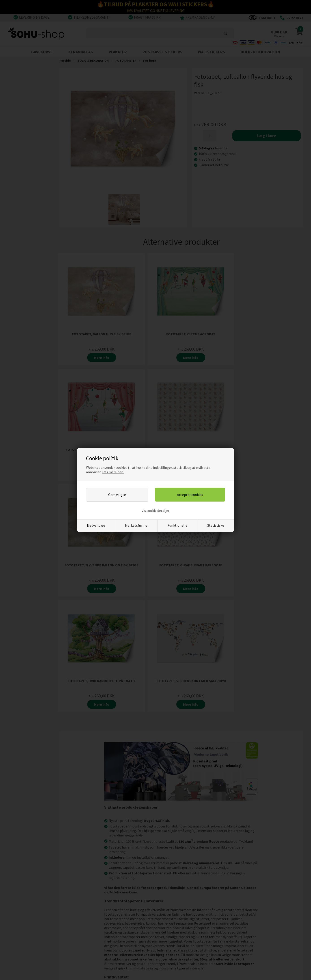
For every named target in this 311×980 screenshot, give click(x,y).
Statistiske (216, 525)
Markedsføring (136, 525)
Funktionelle (177, 525)
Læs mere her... (113, 472)
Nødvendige (96, 525)
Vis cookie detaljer (155, 511)
